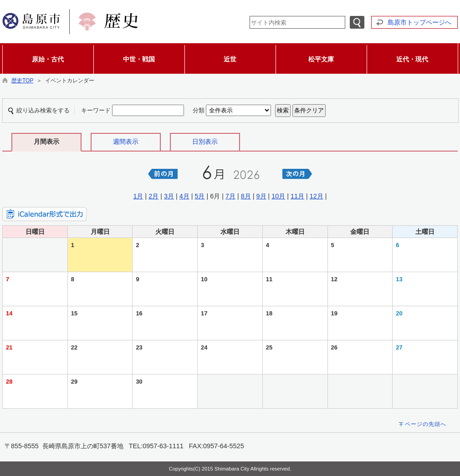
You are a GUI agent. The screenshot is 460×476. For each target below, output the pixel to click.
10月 (278, 196)
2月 (153, 196)
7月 (230, 196)
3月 (169, 196)
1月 (138, 196)
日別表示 (205, 142)
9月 (261, 196)
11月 (297, 196)
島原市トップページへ (419, 22)
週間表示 (126, 142)
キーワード (96, 110)
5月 (199, 196)
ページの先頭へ (426, 424)
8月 (246, 196)
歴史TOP (22, 81)
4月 (184, 196)
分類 (199, 110)
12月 (317, 196)
